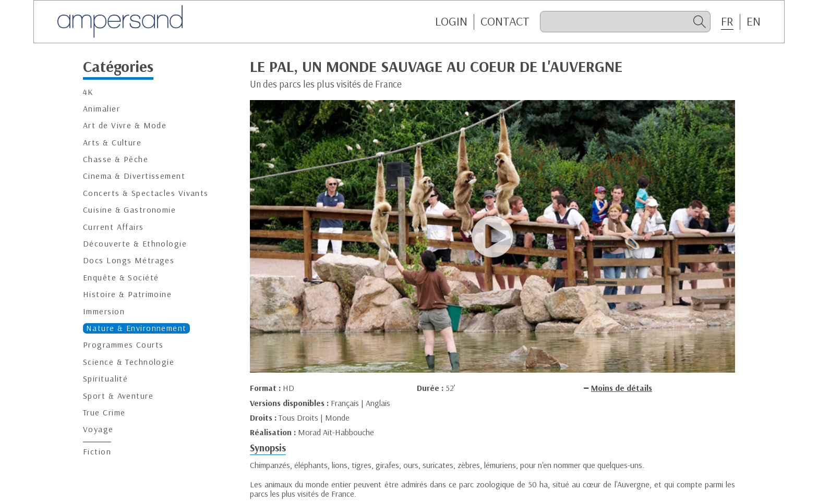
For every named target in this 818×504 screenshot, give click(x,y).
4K (88, 92)
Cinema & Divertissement (134, 176)
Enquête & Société (121, 278)
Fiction (97, 452)
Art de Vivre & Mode (125, 125)
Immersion (104, 311)
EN (754, 21)
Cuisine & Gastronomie (129, 210)
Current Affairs (113, 227)
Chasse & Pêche (116, 159)
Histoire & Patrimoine (127, 294)
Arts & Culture (112, 143)
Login (451, 21)
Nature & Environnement (136, 328)
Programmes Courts (123, 345)
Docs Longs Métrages (129, 260)
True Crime (104, 413)
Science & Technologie (129, 362)
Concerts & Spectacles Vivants (146, 193)
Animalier (101, 109)
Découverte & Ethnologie (135, 244)
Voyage (98, 429)
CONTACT (505, 21)
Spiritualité (105, 379)
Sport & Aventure (118, 396)
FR (727, 21)
